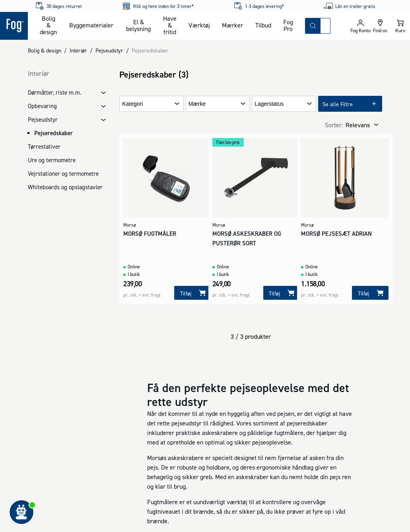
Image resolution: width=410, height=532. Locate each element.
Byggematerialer (91, 25)
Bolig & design (48, 25)
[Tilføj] (192, 293)
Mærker (232, 25)
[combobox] (325, 26)
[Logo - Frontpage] (14, 26)
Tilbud (263, 25)
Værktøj (199, 25)
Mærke (197, 104)
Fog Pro (288, 25)
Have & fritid (170, 25)
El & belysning (138, 25)
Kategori (132, 104)
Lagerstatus (269, 104)
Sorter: (334, 125)
